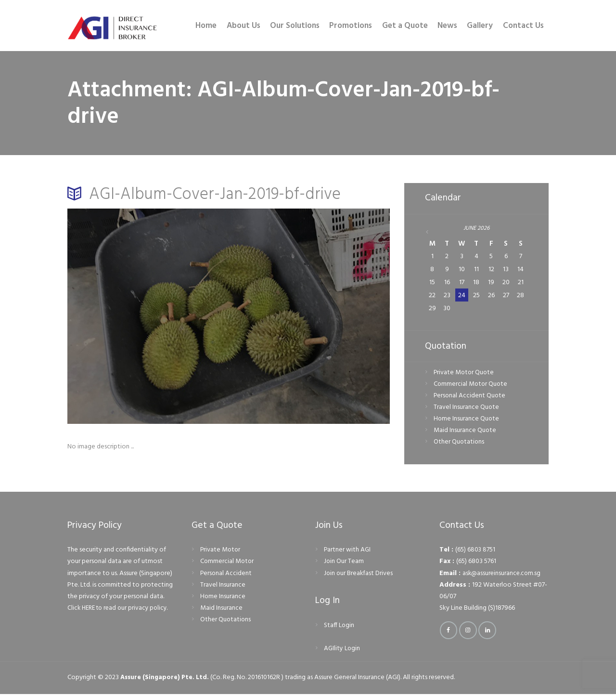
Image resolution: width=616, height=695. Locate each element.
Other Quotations (459, 443)
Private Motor (221, 551)
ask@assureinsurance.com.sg (503, 574)
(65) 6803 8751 (475, 551)
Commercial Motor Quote (471, 385)
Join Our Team (344, 563)
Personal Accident (226, 574)
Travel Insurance (223, 586)
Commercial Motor (228, 563)
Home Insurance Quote (467, 420)
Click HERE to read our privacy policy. (121, 609)
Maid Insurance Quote (465, 432)
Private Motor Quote (465, 374)
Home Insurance (223, 597)
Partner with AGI (348, 551)
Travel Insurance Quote (467, 409)
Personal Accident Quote (470, 397)
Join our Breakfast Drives (359, 574)
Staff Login (339, 626)
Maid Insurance (221, 609)
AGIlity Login (342, 649)
